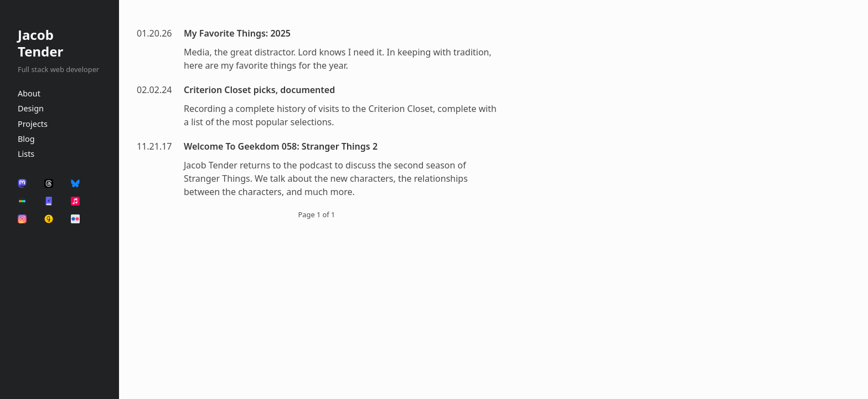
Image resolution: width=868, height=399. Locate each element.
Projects (33, 124)
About (29, 93)
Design (31, 108)
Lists (26, 154)
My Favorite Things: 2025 (237, 33)
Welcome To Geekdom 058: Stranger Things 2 (281, 146)
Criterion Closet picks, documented (259, 90)
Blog (26, 139)
